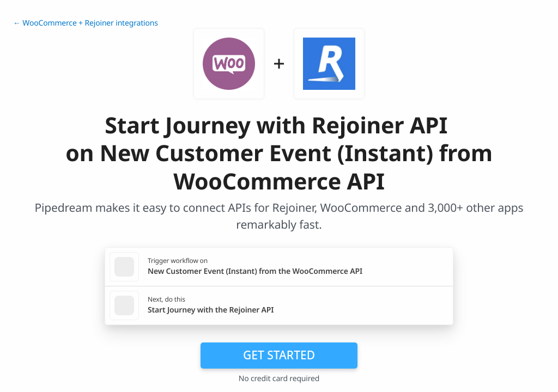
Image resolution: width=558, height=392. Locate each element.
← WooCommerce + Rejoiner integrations (86, 23)
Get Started (279, 355)
